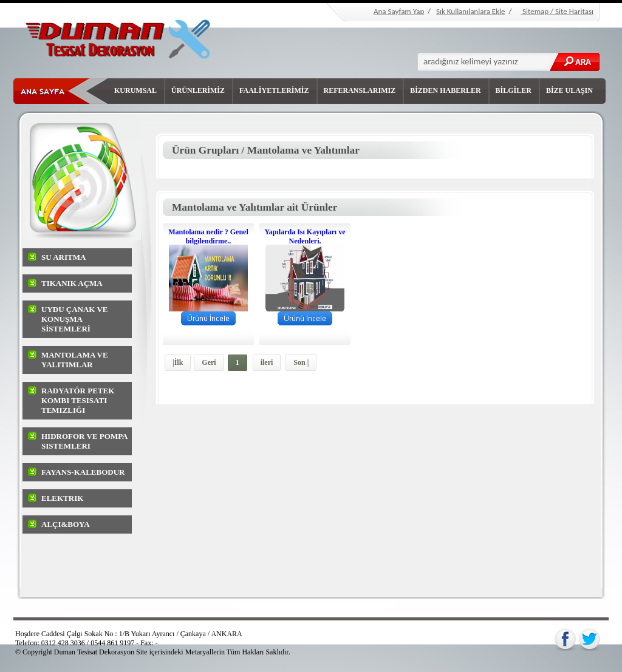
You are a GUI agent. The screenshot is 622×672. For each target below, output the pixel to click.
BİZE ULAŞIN (569, 90)
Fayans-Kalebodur (83, 472)
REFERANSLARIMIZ (360, 90)
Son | (301, 362)
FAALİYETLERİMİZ (274, 90)
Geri (209, 362)
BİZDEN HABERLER (445, 90)
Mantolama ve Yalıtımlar (75, 360)
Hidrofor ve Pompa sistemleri (84, 441)
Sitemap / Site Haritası (557, 11)
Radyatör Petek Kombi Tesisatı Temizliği (78, 400)
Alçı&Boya (66, 524)
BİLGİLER (514, 90)
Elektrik (62, 498)
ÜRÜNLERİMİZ (198, 90)
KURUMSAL (135, 90)
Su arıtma (63, 257)
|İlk (178, 362)
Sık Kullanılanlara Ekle (471, 11)
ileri (267, 362)
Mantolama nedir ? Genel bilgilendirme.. (208, 236)
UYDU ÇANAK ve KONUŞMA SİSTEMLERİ (75, 319)
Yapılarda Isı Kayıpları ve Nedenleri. (305, 236)
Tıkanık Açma (72, 283)
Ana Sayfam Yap (399, 11)
